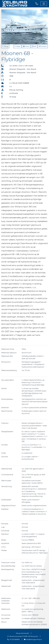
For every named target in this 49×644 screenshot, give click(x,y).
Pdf (34, 46)
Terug (5, 46)
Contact (43, 46)
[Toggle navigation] (44, 4)
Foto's (26, 46)
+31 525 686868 (14, 639)
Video (17, 46)
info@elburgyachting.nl (33, 639)
